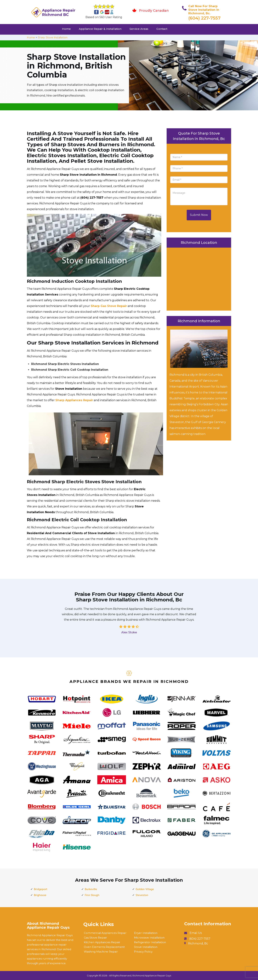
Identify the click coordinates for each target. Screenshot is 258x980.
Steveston (142, 895)
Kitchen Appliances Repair (102, 942)
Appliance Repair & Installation (100, 29)
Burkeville (91, 889)
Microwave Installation (149, 938)
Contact (162, 29)
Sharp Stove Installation (53, 37)
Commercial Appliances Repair (105, 933)
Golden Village (145, 889)
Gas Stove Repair (95, 938)
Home (66, 29)
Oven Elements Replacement (104, 947)
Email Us (196, 933)
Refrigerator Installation (150, 942)
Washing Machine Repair (101, 952)
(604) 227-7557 (204, 18)
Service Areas (139, 29)
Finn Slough (92, 895)
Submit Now (199, 215)
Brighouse (40, 895)
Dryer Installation (146, 933)
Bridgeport (41, 889)
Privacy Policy (143, 952)
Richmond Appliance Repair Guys (152, 976)
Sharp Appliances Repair (74, 400)
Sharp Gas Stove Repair (109, 306)
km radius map (199, 278)
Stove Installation (146, 947)
